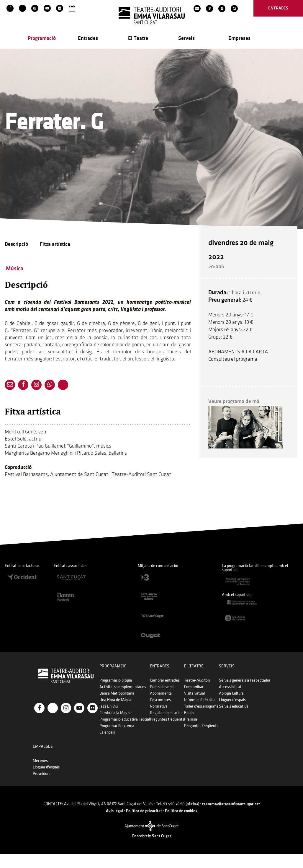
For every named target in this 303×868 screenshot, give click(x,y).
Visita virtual (245, 694)
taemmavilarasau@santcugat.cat (231, 818)
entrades (278, 8)
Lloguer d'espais (48, 781)
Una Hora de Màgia (133, 701)
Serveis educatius (49, 787)
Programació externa (134, 727)
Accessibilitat (45, 768)
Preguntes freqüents (201, 720)
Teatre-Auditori (247, 681)
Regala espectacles (200, 714)
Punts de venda (197, 688)
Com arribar (244, 688)
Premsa (241, 720)
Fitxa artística (55, 245)
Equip (239, 714)
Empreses (239, 39)
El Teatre (138, 39)
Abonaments (195, 694)
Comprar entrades (199, 681)
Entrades (88, 39)
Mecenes (249, 761)
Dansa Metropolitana (134, 694)
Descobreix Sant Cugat (152, 850)
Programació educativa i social (142, 720)
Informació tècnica (250, 701)
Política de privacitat (144, 824)
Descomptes (194, 701)
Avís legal (114, 824)
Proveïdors (251, 774)
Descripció (16, 245)
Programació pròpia (133, 681)
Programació (42, 39)
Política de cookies (181, 824)
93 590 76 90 (174, 818)
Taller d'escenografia (252, 707)
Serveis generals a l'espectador (60, 761)
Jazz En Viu (126, 707)
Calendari (125, 733)
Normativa (193, 707)
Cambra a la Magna (133, 714)
